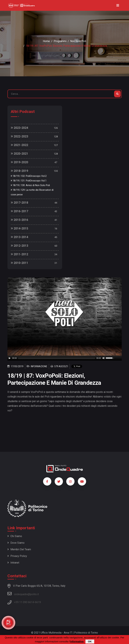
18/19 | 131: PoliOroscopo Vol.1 (29, 181)
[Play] (10, 358)
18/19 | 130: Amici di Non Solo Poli (30, 185)
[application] (65, 358)
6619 (38, 602)
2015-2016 (19, 220)
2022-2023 (19, 136)
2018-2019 (19, 171)
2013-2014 (19, 237)
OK (90, 641)
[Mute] (104, 358)
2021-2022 (19, 145)
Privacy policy (17, 556)
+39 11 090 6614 (24, 602)
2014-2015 (19, 228)
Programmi (60, 41)
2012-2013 (19, 246)
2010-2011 (19, 263)
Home (46, 41)
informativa (77, 641)
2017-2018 (19, 203)
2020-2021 (19, 154)
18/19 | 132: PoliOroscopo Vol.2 (29, 176)
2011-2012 (19, 254)
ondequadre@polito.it (23, 594)
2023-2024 (19, 128)
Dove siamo (16, 543)
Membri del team (19, 549)
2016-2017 (19, 211)
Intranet (13, 563)
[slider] (57, 358)
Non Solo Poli (78, 41)
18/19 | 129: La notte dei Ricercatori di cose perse (32, 192)
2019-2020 (19, 162)
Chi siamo (15, 536)
